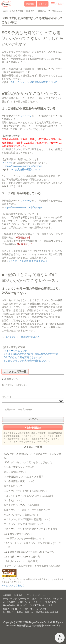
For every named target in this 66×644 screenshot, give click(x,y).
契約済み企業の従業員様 (47, 612)
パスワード (7, 397)
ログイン (43, 4)
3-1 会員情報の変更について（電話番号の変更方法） (32, 354)
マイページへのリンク (16, 351)
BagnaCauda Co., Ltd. (41, 622)
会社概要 (7, 595)
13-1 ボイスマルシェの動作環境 (21, 561)
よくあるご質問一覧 (15, 371)
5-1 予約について (13, 500)
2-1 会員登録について (16, 472)
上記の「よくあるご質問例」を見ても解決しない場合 (32, 566)
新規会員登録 (33, 428)
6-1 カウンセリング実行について (21, 515)
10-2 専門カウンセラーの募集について (24, 538)
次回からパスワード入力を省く (17, 409)
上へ (60, 638)
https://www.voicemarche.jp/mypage (23, 166)
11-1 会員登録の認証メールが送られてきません (29, 552)
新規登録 (30, 4)
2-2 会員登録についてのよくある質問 (24, 477)
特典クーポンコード (12, 609)
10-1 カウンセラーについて (19, 534)
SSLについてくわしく (13, 585)
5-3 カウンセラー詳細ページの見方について (27, 510)
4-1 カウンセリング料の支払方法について (26, 491)
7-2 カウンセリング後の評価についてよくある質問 (31, 529)
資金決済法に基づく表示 (41, 605)
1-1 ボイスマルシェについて (19, 467)
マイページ (26, 116)
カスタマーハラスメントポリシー (47, 599)
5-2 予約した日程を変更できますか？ (28, 261)
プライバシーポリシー (36, 595)
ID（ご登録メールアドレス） (15, 385)
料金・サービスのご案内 (45, 602)
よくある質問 (9, 602)
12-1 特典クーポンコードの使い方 (22, 557)
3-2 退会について (13, 486)
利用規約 (18, 595)
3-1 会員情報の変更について (26, 169)
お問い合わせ (24, 602)
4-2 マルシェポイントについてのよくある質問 (28, 496)
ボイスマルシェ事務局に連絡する (22, 337)
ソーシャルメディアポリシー (16, 599)
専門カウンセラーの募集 (35, 609)
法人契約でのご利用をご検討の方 (18, 612)
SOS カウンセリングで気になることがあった (28, 462)
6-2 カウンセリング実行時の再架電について (34, 82)
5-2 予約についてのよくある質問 (21, 505)
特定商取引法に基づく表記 (15, 605)
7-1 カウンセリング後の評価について (24, 524)
